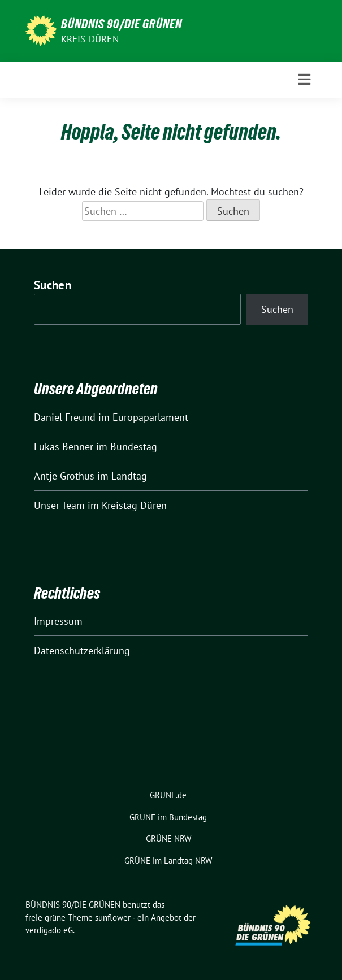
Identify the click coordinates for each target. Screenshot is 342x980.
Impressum (58, 621)
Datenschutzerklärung (82, 650)
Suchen (53, 285)
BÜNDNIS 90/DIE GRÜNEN (122, 24)
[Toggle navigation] (304, 80)
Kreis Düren (90, 39)
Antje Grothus (64, 476)
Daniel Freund (65, 417)
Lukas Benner (64, 447)
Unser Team (59, 505)
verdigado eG (49, 930)
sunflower (113, 918)
